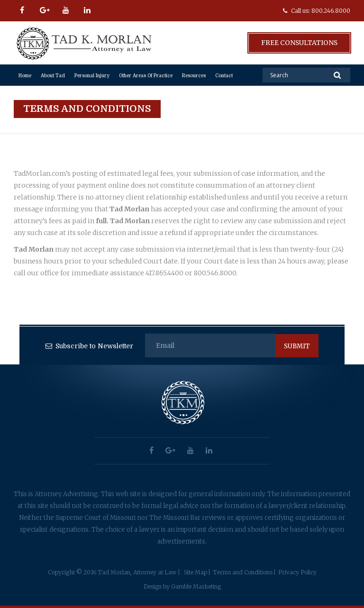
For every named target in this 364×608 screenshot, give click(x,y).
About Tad (53, 76)
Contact (224, 76)
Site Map (196, 572)
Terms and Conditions (243, 572)
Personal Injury (92, 76)
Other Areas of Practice (146, 76)
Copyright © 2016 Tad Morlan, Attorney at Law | (114, 572)
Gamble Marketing (196, 586)
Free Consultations (299, 43)
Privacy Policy (297, 572)
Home (25, 76)
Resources (194, 76)
